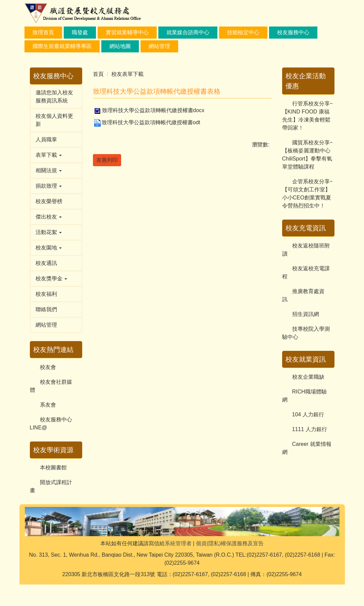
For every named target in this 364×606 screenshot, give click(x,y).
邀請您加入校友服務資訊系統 (54, 97)
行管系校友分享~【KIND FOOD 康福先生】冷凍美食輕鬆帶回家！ (307, 116)
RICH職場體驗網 (304, 396)
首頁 (98, 74)
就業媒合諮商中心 (188, 32)
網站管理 (46, 325)
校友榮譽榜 (49, 201)
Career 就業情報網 (307, 448)
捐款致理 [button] (49, 186)
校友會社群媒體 (51, 386)
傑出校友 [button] (49, 217)
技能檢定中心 (243, 32)
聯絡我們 (46, 309)
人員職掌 (46, 139)
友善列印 (107, 160)
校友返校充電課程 (306, 272)
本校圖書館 (53, 468)
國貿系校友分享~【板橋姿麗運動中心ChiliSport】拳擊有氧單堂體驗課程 (307, 155)
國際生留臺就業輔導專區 (62, 46)
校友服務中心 (293, 32)
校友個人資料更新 (54, 120)
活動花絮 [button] (49, 232)
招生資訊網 (306, 314)
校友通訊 (46, 263)
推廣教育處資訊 (303, 295)
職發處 (80, 32)
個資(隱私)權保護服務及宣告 (230, 565)
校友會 (48, 367)
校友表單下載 (127, 74)
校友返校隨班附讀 (306, 250)
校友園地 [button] (49, 248)
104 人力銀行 (308, 414)
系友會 (48, 405)
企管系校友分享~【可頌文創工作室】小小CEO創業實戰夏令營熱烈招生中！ (307, 194)
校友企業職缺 (308, 377)
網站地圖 (120, 46)
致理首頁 (43, 32)
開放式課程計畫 (51, 486)
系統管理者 (178, 565)
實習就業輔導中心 (127, 32)
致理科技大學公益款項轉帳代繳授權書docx (149, 110)
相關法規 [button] (49, 170)
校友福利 (46, 294)
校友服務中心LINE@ (51, 424)
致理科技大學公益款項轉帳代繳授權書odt (147, 122)
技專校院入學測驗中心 (306, 333)
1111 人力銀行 (310, 429)
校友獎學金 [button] (51, 278)
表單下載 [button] (49, 155)
